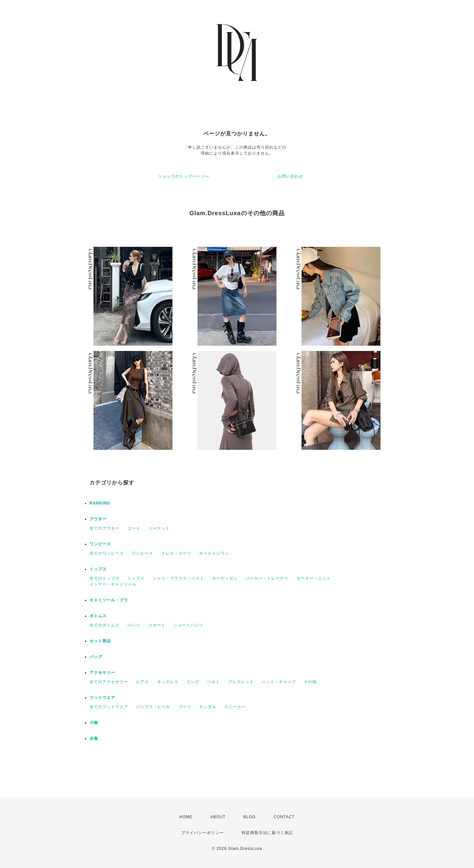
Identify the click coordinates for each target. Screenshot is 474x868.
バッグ (96, 657)
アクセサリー (102, 673)
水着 (94, 738)
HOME (186, 817)
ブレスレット (241, 682)
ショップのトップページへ (184, 176)
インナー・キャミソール (113, 584)
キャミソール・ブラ (109, 600)
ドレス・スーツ (176, 553)
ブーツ (185, 707)
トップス (98, 569)
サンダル (208, 707)
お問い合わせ (290, 176)
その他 (310, 682)
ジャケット (159, 528)
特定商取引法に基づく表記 (267, 833)
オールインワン (214, 553)
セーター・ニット (314, 578)
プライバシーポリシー (202, 833)
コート (134, 528)
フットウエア (102, 698)
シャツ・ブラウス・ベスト (178, 578)
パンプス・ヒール (153, 707)
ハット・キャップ (279, 682)
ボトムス (98, 616)
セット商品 (100, 641)
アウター (98, 519)
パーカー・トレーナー (267, 578)
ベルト (213, 682)
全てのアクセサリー (109, 682)
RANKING (100, 503)
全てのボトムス (105, 625)
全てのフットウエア (109, 707)
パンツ (134, 625)
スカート (157, 625)
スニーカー (235, 707)
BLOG (250, 817)
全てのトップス (105, 578)
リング (193, 682)
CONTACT (284, 817)
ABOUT (218, 817)
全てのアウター (105, 528)
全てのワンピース (107, 553)
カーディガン (225, 578)
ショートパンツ (188, 625)
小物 (94, 723)
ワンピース (100, 544)
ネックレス (168, 682)
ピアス (142, 682)
